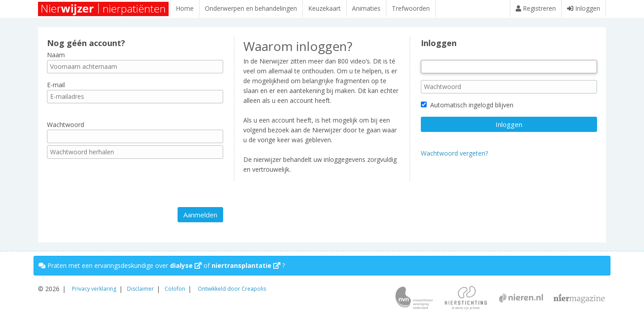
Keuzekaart (324, 8)
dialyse (186, 265)
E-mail (56, 89)
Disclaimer (140, 289)
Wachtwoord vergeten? (454, 158)
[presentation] (115, 187)
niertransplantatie (246, 265)
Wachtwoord (66, 129)
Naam (56, 59)
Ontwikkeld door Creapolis (232, 289)
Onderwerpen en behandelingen (251, 8)
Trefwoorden (411, 8)
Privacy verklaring (94, 289)
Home (185, 8)
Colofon (175, 289)
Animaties (366, 8)
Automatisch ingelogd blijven (467, 109)
